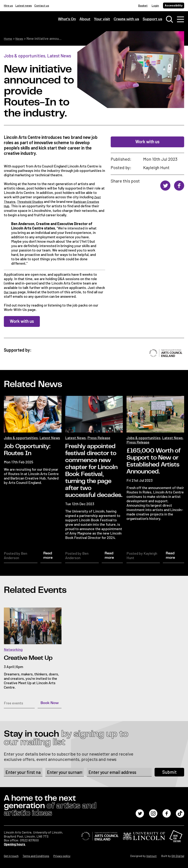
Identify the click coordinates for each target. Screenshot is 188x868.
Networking (13, 649)
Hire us (8, 5)
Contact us (42, 5)
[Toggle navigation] (180, 20)
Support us (152, 20)
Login (155, 5)
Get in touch (11, 855)
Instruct (151, 855)
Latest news (24, 5)
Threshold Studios (33, 201)
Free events (13, 702)
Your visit (102, 20)
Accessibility (174, 5)
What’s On (67, 20)
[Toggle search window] (169, 20)
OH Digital (178, 855)
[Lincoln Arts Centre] (30, 23)
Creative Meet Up (28, 657)
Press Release (99, 437)
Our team (11, 291)
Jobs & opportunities (25, 55)
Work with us (147, 142)
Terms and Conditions (36, 855)
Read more (48, 555)
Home (9, 38)
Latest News (59, 55)
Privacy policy (62, 855)
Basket (143, 5)
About (85, 20)
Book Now (50, 702)
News (21, 38)
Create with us (126, 20)
